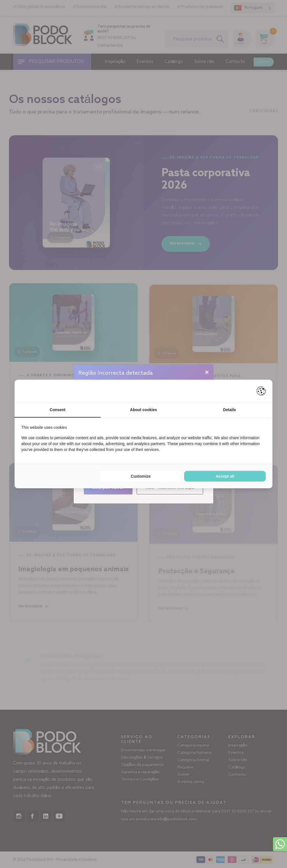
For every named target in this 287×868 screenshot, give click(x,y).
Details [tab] (230, 410)
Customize (141, 476)
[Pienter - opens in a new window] (261, 391)
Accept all (225, 476)
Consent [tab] (57, 410)
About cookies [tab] (143, 410)
